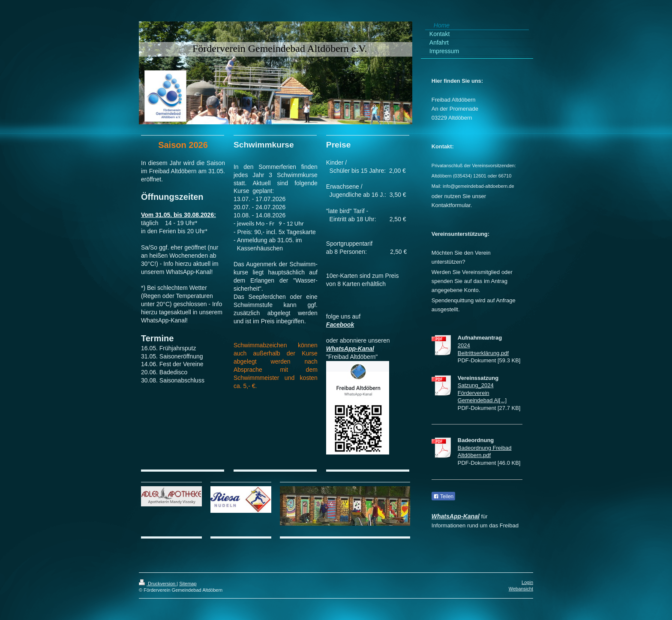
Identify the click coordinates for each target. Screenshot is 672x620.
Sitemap (188, 584)
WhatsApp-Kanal (350, 349)
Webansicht (521, 589)
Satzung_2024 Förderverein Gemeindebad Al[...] (482, 393)
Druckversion (158, 584)
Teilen (443, 497)
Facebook (340, 325)
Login (527, 582)
